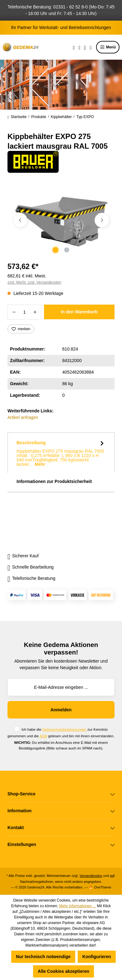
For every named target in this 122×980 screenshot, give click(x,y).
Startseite (17, 117)
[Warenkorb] (91, 47)
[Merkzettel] (79, 47)
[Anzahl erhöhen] (35, 312)
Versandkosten (91, 876)
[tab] (61, 453)
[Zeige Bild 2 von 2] (66, 250)
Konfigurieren (97, 957)
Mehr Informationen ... (78, 906)
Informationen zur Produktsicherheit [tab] (54, 481)
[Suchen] (74, 47)
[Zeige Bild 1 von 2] (55, 250)
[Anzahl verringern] (14, 312)
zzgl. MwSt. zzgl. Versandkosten (34, 282)
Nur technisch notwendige (43, 957)
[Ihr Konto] (85, 47)
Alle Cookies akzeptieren (63, 971)
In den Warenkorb (79, 312)
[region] (61, 220)
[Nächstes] (102, 220)
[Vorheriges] (20, 220)
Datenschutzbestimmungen (64, 729)
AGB (43, 736)
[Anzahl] (24, 312)
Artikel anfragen (23, 417)
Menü (108, 47)
